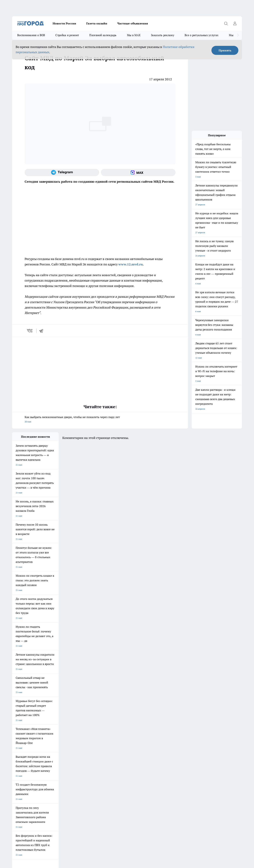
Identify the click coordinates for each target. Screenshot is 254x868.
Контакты (62, 751)
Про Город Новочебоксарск (57, 721)
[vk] (30, 331)
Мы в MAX (134, 35)
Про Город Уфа (112, 725)
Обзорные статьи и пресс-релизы (120, 747)
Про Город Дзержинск (23, 733)
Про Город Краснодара (85, 733)
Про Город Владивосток (55, 733)
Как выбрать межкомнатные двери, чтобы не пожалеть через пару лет (100, 420)
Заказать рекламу (163, 35)
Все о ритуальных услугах (202, 35)
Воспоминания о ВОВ (31, 35)
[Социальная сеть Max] (138, 172)
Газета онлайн (97, 23)
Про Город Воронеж (115, 721)
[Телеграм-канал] (62, 172)
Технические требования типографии (76, 747)
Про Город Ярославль (85, 721)
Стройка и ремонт (67, 35)
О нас (15, 751)
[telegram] (42, 331)
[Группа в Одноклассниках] (178, 726)
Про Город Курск (51, 725)
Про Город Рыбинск (84, 725)
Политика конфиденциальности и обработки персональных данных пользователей (54, 816)
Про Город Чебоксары (23, 721)
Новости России (64, 23)
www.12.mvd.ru (131, 264)
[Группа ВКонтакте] (169, 726)
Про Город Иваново (145, 721)
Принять (225, 50)
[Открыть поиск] (226, 23)
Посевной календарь (103, 35)
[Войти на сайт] (235, 23)
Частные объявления (133, 23)
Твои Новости (19, 725)
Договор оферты (20, 747)
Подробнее (107, 811)
